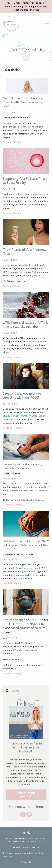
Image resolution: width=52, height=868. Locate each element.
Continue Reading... (13, 142)
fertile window (9, 554)
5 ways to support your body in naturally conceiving (24, 466)
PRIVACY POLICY (31, 847)
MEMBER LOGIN (35, 842)
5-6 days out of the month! (27, 568)
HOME (9, 838)
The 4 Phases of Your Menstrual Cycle (25, 252)
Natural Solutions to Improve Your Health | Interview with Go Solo (24, 102)
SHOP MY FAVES (17, 842)
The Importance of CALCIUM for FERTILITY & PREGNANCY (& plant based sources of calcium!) (25, 624)
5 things (37, 500)
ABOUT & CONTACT (38, 838)
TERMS (16, 847)
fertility (7, 473)
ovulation (29, 554)
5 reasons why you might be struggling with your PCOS (22, 395)
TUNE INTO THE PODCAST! (26, 795)
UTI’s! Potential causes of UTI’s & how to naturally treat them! (25, 325)
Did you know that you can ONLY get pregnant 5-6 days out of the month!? (26, 545)
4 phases (37, 272)
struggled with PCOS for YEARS (20, 416)
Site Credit (26, 862)
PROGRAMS (20, 838)
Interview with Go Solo (15, 118)
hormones (16, 473)
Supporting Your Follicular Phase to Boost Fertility (25, 181)
